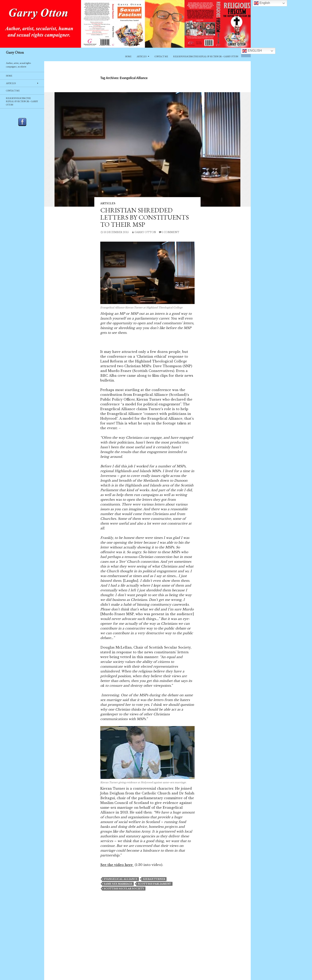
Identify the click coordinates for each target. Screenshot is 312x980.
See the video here (117, 865)
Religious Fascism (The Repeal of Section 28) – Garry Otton (206, 56)
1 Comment (171, 232)
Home (128, 56)
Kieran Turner (154, 879)
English (252, 51)
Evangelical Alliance (121, 879)
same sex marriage (118, 884)
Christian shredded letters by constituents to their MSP (145, 217)
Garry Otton (15, 52)
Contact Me (161, 56)
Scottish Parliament (155, 884)
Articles (142, 56)
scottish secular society (124, 889)
